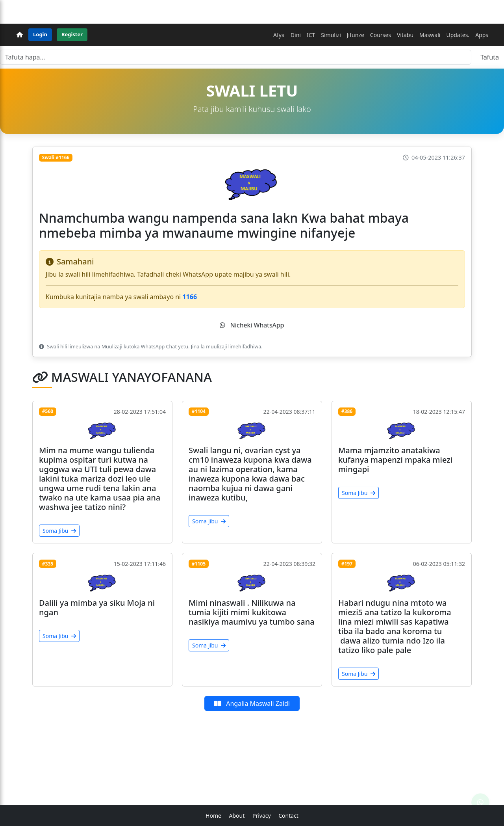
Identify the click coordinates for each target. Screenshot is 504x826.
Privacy (262, 816)
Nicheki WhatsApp (252, 325)
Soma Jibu (59, 531)
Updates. (458, 35)
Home (213, 816)
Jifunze (356, 35)
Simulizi (331, 35)
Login (40, 34)
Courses (381, 35)
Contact (288, 816)
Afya (279, 35)
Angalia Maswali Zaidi (252, 703)
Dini (296, 35)
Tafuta (490, 57)
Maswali (430, 35)
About (237, 816)
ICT (311, 35)
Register (72, 34)
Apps (482, 35)
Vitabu (405, 35)
